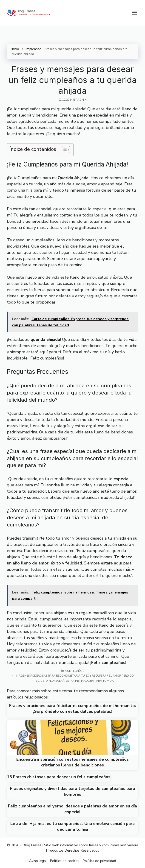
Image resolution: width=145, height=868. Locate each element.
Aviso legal (38, 861)
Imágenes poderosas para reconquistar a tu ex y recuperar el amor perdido (75, 676)
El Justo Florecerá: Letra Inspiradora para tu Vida (75, 681)
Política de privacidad (99, 861)
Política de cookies (65, 861)
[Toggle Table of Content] (64, 150)
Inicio (15, 49)
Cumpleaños (32, 49)
